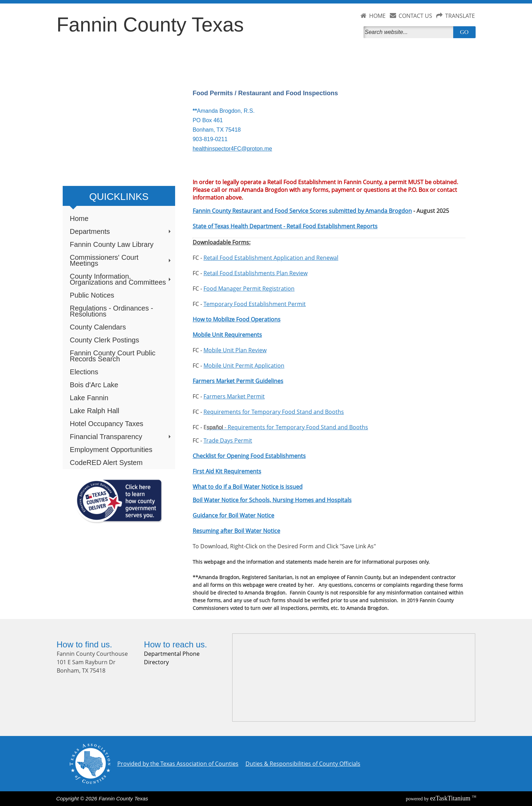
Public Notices (92, 295)
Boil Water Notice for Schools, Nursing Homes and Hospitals (272, 500)
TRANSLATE (460, 16)
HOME (377, 16)
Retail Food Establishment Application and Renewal (271, 258)
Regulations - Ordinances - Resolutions (111, 311)
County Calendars (98, 327)
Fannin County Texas (150, 25)
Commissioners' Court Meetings (121, 260)
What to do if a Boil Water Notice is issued (248, 487)
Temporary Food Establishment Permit (255, 304)
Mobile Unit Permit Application (244, 366)
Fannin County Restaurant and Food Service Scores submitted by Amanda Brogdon (302, 211)
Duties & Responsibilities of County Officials (303, 764)
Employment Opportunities (111, 450)
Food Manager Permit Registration (249, 289)
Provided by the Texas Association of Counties (178, 764)
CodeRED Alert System (106, 463)
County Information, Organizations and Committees (121, 279)
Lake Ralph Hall (94, 411)
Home (79, 218)
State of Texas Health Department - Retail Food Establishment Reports (285, 226)
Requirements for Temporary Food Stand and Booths (274, 412)
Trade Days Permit (228, 440)
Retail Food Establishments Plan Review (255, 273)
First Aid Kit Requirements (227, 471)
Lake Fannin (89, 398)
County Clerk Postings (104, 340)
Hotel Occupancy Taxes (106, 424)
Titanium (451, 798)
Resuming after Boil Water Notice (236, 531)
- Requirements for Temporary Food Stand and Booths (287, 427)
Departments (121, 231)
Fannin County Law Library (112, 244)
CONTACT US (415, 16)
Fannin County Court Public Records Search (113, 356)
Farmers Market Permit (234, 396)
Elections (84, 372)
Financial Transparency (121, 437)
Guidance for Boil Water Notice (233, 515)
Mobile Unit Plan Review (235, 350)
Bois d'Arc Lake (94, 385)
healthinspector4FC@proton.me (232, 149)
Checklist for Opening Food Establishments (249, 456)
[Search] (410, 32)
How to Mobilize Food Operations (237, 319)
